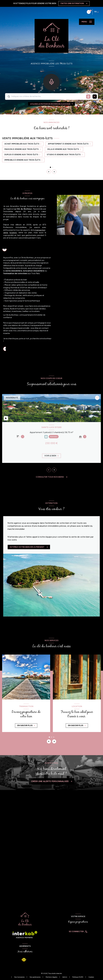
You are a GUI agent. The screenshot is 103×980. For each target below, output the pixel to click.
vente (6, 233)
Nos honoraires (19, 977)
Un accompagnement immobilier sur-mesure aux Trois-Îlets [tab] (27, 250)
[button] (54, 172)
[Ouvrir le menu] (87, 22)
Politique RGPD (78, 977)
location (13, 233)
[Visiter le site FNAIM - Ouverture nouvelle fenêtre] (24, 960)
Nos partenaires (35, 977)
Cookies (91, 977)
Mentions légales (51, 977)
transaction (40, 230)
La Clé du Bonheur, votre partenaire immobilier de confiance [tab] (29, 349)
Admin (65, 977)
